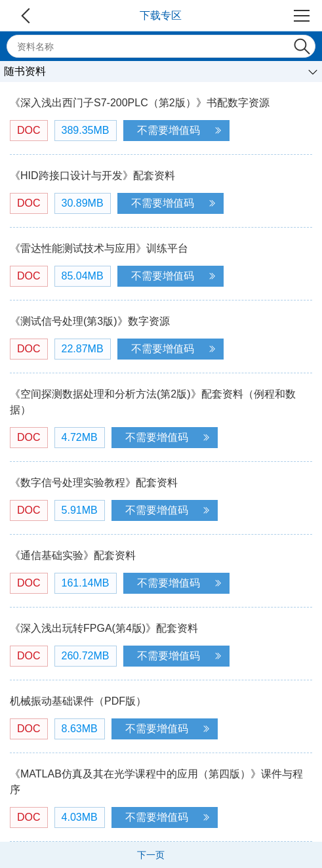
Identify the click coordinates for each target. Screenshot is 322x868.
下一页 (151, 855)
